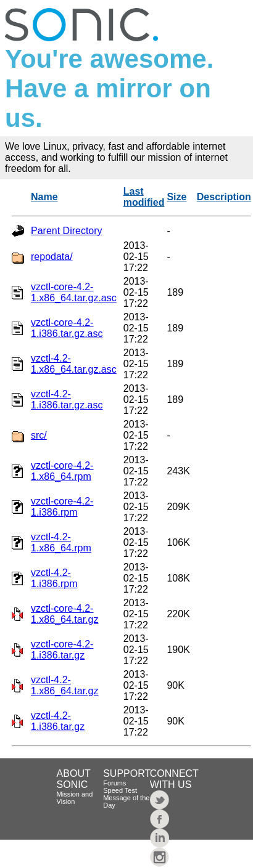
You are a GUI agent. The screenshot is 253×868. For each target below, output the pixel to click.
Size (176, 197)
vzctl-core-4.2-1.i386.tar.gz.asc (67, 328)
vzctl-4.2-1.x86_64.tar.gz (64, 685)
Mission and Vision (75, 798)
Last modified (144, 197)
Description (224, 197)
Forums (114, 783)
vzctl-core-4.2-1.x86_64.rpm (62, 471)
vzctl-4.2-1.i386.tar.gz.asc (67, 400)
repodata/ (52, 257)
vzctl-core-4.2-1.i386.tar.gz (62, 650)
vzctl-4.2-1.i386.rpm (54, 578)
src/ (39, 435)
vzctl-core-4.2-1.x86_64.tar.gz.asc (74, 292)
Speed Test (120, 790)
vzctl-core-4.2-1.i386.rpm (62, 507)
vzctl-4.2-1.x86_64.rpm (61, 542)
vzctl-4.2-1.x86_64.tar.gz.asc (74, 364)
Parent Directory (67, 231)
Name (44, 197)
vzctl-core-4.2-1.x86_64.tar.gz (64, 614)
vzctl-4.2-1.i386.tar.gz (58, 721)
